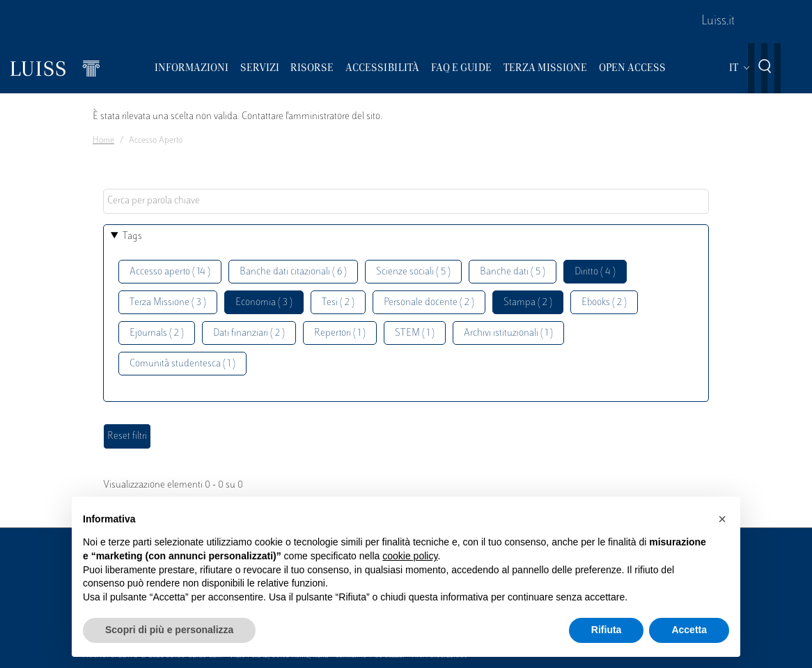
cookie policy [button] (410, 556)
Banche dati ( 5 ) (513, 272)
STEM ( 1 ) (415, 333)
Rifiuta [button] (607, 630)
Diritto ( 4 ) (595, 272)
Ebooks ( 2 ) (604, 303)
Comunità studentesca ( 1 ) (182, 364)
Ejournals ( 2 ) (157, 333)
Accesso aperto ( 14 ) (170, 272)
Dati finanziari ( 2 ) (249, 333)
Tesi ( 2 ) (338, 303)
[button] (722, 519)
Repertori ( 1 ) (340, 333)
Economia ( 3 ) (264, 303)
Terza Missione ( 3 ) (168, 303)
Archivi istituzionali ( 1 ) (508, 333)
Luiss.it (718, 22)
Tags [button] (132, 236)
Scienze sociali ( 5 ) (413, 272)
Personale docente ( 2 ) (429, 303)
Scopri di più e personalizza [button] (169, 630)
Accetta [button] (689, 630)
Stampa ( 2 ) (528, 303)
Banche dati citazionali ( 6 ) (293, 272)
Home (103, 141)
